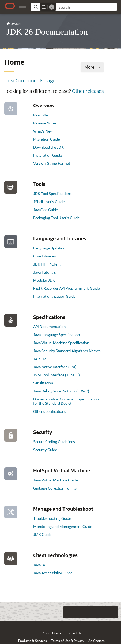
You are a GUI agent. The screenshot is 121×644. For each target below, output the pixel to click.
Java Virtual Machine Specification (61, 343)
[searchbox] (86, 7)
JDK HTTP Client (47, 264)
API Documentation (49, 327)
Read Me (40, 115)
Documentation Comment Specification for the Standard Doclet (66, 401)
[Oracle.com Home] (10, 6)
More (92, 67)
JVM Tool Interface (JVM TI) (56, 375)
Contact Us (73, 633)
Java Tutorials (45, 272)
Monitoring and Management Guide (63, 526)
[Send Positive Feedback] (112, 612)
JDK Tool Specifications (52, 194)
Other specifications (50, 411)
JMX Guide (42, 534)
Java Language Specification (56, 335)
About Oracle (52, 633)
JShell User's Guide (49, 202)
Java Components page (30, 80)
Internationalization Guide (54, 296)
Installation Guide (48, 155)
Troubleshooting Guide (52, 518)
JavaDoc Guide (46, 210)
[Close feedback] (47, 612)
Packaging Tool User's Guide (56, 218)
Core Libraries (45, 256)
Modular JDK (44, 280)
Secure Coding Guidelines (54, 442)
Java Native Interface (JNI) (55, 367)
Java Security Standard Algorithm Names (67, 351)
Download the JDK (48, 147)
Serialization (43, 383)
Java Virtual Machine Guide (55, 480)
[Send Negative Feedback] (102, 612)
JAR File (40, 359)
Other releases (88, 91)
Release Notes (45, 123)
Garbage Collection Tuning (55, 488)
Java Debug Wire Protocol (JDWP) (61, 391)
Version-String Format (52, 163)
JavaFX (39, 565)
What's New (43, 131)
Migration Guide (46, 139)
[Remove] (52, 7)
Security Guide (45, 450)
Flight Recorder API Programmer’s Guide (66, 288)
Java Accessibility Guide (53, 573)
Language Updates (49, 248)
